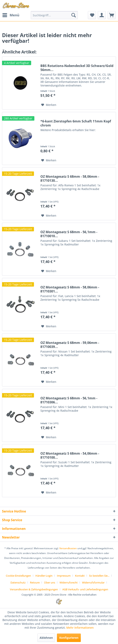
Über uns (50, 582)
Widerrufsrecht (69, 582)
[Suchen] (74, 15)
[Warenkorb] (112, 15)
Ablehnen (46, 638)
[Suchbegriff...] (54, 15)
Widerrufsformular (93, 582)
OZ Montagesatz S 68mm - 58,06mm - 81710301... (70, 289)
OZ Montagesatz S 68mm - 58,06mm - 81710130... (70, 178)
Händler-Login (44, 576)
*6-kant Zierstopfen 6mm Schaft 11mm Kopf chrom (76, 123)
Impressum (64, 576)
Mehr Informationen (80, 628)
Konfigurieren (69, 638)
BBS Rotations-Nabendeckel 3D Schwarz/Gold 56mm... (77, 68)
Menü (11, 15)
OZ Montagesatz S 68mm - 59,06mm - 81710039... (70, 345)
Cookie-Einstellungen (18, 576)
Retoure (35, 582)
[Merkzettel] (92, 15)
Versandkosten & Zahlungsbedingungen (34, 589)
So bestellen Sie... (99, 576)
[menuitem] (11, 15)
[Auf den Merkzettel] (49, 105)
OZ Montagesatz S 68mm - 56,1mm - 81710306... (69, 400)
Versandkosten (68, 548)
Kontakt (80, 576)
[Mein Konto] (102, 15)
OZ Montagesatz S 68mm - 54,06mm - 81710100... (70, 455)
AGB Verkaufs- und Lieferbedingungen (85, 589)
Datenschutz (18, 582)
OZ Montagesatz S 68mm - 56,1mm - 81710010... (69, 234)
